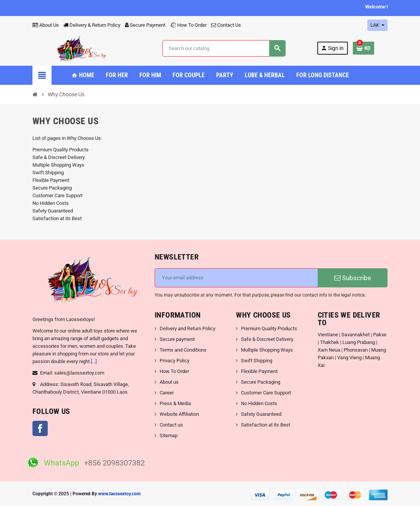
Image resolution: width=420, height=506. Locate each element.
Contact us (171, 425)
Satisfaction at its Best (57, 218)
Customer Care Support (57, 195)
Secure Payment (145, 25)
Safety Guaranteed (53, 211)
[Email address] (236, 278)
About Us (46, 25)
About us (169, 382)
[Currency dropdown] (377, 25)
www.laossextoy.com (119, 494)
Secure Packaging (52, 188)
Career (167, 393)
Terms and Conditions (183, 350)
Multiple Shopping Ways (58, 165)
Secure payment (177, 339)
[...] (94, 361)
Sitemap (169, 435)
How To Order (188, 25)
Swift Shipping (48, 173)
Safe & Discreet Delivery (59, 157)
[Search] (224, 48)
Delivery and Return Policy (187, 328)
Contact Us (226, 25)
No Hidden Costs (51, 203)
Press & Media (175, 403)
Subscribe (353, 278)
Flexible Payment (51, 180)
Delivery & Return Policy (92, 25)
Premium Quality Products (61, 150)
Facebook (40, 428)
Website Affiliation (179, 414)
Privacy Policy (174, 361)
